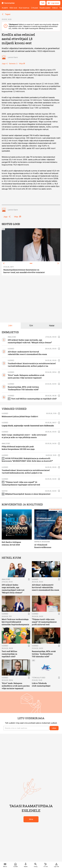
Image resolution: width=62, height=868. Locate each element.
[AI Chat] (46, 865)
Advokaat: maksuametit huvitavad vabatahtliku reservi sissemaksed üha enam (45, 587)
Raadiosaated (45, 8)
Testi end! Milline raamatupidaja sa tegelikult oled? (32, 399)
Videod (55, 8)
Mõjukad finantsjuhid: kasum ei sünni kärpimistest (26, 494)
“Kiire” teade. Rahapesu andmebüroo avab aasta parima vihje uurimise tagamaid (16, 686)
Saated (5, 491)
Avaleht (5, 8)
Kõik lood (13, 8)
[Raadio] (26, 865)
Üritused (34, 8)
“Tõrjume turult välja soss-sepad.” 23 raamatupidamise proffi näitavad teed (44, 622)
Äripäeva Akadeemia (42, 542)
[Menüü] (5, 865)
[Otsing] (36, 865)
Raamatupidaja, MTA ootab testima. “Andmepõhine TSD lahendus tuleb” (44, 654)
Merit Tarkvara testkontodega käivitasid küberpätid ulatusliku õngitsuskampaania (15, 622)
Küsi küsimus (24, 8)
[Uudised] (15, 865)
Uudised (11, 349)
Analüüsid (12, 337)
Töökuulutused (39, 678)
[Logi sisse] (56, 865)
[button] (26, 728)
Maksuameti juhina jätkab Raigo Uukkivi (20, 416)
